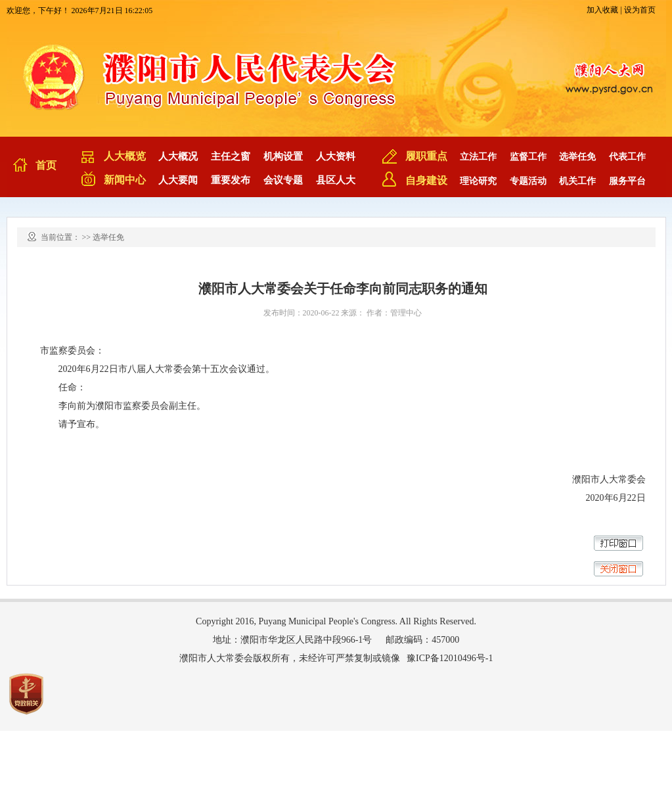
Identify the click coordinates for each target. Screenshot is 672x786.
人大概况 (178, 156)
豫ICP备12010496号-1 (450, 658)
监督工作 (528, 157)
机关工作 (577, 181)
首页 (46, 165)
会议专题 (283, 180)
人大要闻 (178, 180)
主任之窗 (231, 156)
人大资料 (336, 156)
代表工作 (627, 157)
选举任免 (577, 157)
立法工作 (478, 157)
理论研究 (478, 181)
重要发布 (231, 180)
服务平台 (627, 181)
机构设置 (283, 156)
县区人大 (336, 180)
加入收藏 (602, 10)
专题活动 (528, 181)
